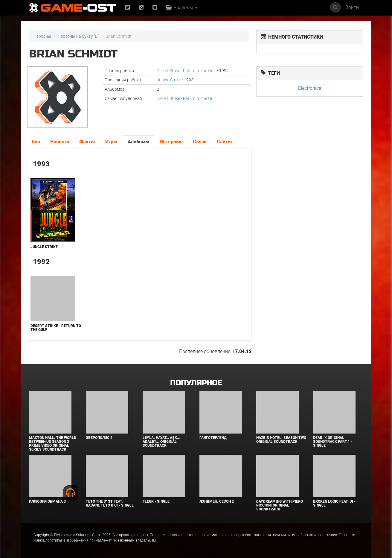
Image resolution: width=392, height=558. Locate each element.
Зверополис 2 (99, 438)
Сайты (224, 142)
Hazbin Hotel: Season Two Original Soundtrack (281, 440)
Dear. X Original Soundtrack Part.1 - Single (333, 442)
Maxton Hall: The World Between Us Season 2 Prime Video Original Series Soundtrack (53, 444)
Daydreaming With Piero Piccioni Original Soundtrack (280, 505)
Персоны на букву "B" (78, 36)
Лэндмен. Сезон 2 (217, 501)
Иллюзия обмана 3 (47, 501)
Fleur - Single (156, 501)
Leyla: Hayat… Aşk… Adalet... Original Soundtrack (161, 442)
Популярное (196, 383)
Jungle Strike (169, 80)
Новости (60, 142)
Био (36, 142)
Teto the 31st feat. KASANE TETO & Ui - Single (110, 503)
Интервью (171, 142)
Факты (87, 142)
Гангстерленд (213, 438)
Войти (352, 7)
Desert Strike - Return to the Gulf (186, 71)
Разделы (182, 8)
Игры (111, 142)
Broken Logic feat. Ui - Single (334, 503)
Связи (200, 142)
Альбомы (139, 142)
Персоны (42, 36)
